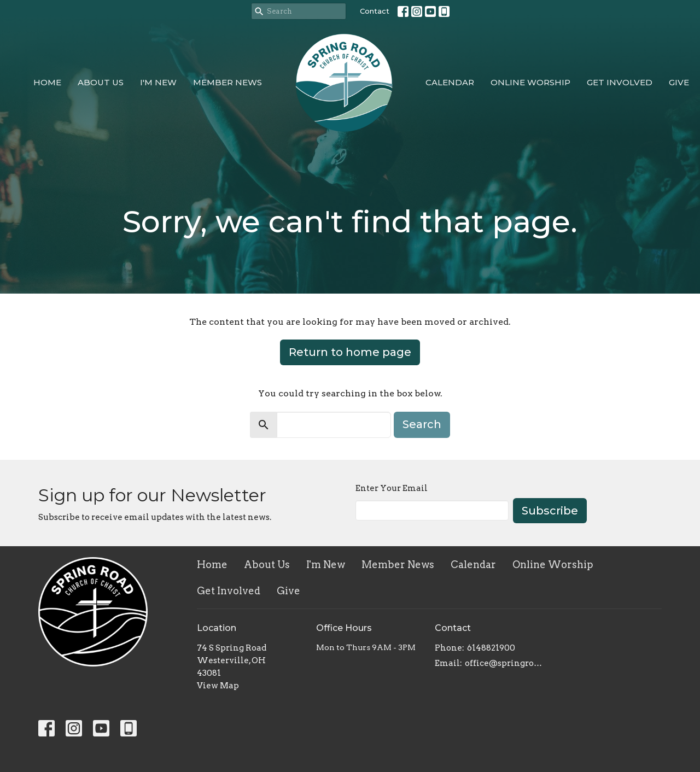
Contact (375, 11)
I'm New (158, 82)
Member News (227, 82)
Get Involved (620, 82)
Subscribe (550, 511)
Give (679, 82)
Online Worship (530, 82)
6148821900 (491, 648)
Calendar (450, 82)
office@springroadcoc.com (504, 663)
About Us (101, 82)
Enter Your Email (392, 488)
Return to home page (350, 352)
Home (47, 82)
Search (422, 424)
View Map (218, 686)
